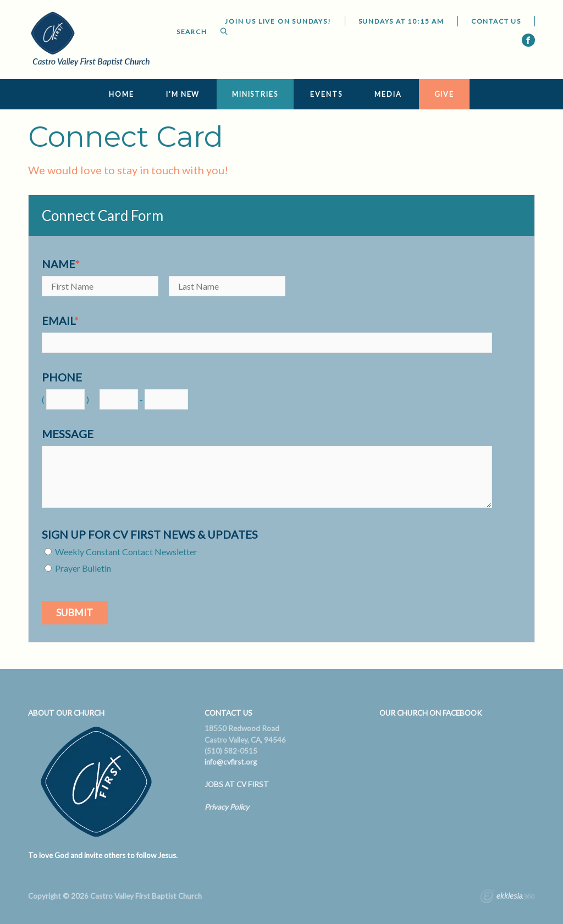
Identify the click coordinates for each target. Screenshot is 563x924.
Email (60, 320)
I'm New (183, 94)
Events (326, 94)
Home (122, 94)
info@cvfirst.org (231, 762)
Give (445, 94)
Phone (62, 377)
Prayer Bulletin (83, 568)
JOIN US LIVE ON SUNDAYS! (278, 21)
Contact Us (496, 21)
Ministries (255, 94)
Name (61, 264)
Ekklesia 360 (507, 898)
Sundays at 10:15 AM (401, 21)
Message (68, 434)
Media (388, 94)
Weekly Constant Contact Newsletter (126, 552)
